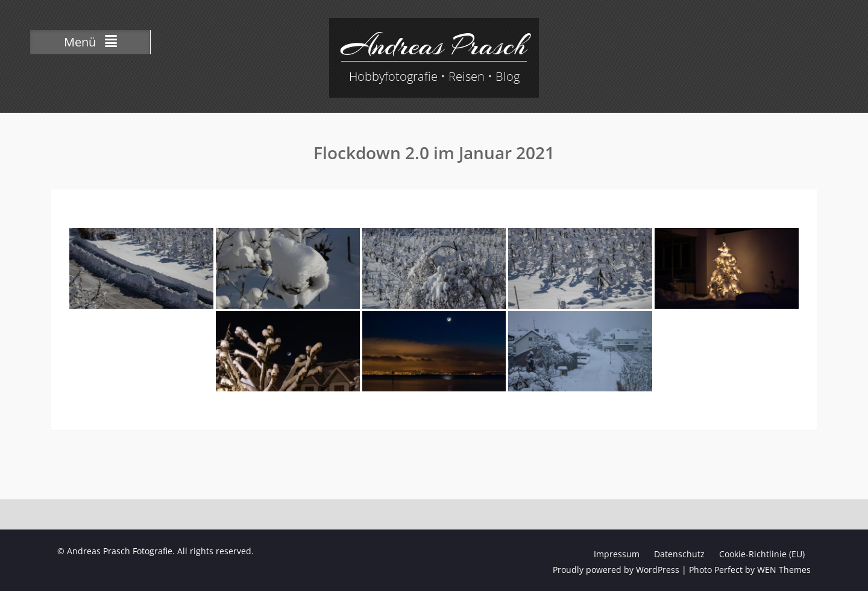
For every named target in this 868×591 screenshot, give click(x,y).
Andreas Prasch (434, 45)
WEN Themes (784, 570)
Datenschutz (679, 554)
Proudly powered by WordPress (616, 570)
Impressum (617, 554)
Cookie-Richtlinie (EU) (762, 554)
